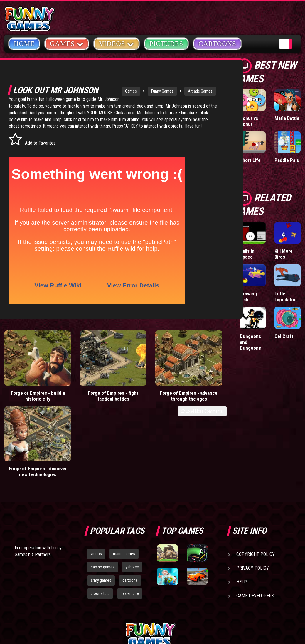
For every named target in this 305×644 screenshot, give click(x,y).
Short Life (250, 160)
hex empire (130, 534)
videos (96, 495)
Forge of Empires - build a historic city (28, 397)
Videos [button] (117, 43)
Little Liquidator (285, 297)
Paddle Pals (287, 160)
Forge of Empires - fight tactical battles (85, 397)
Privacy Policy (253, 509)
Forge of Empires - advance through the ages (141, 399)
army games (101, 521)
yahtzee (132, 508)
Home (24, 44)
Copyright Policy (256, 495)
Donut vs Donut (249, 121)
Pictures (166, 44)
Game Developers (255, 537)
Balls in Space (247, 254)
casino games (103, 508)
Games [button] (67, 43)
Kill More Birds (284, 254)
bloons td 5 (100, 534)
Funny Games (146, 91)
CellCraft (284, 336)
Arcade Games (184, 91)
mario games (124, 495)
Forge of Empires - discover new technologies (198, 399)
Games (115, 91)
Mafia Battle (287, 118)
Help (242, 523)
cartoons (130, 521)
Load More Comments (202, 418)
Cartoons (217, 44)
